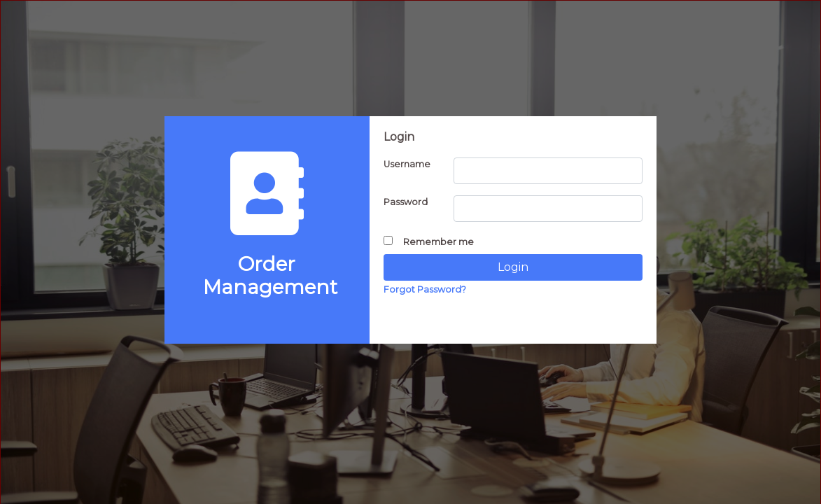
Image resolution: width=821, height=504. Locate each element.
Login (513, 267)
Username (407, 164)
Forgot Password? (425, 289)
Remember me (429, 241)
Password (406, 202)
